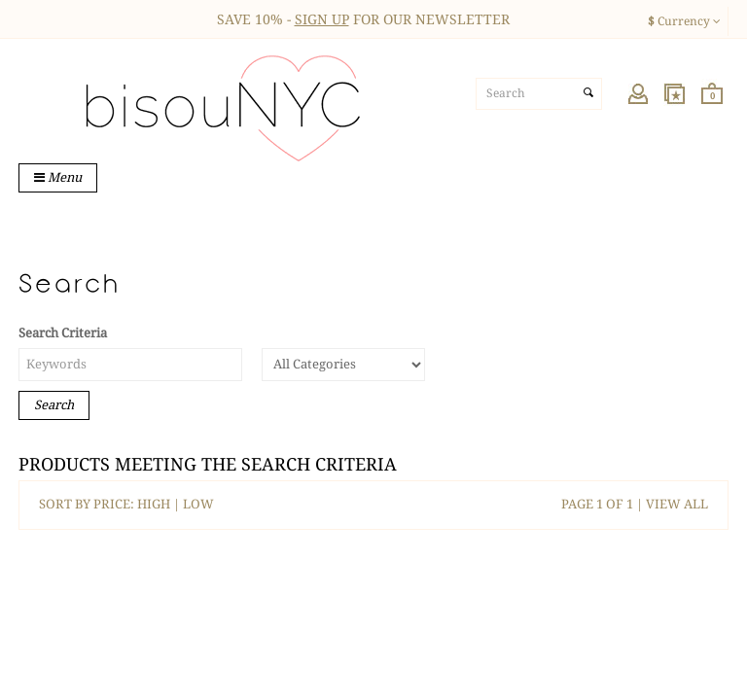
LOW (198, 504)
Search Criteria (63, 333)
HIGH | (160, 504)
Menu (58, 177)
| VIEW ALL (671, 504)
